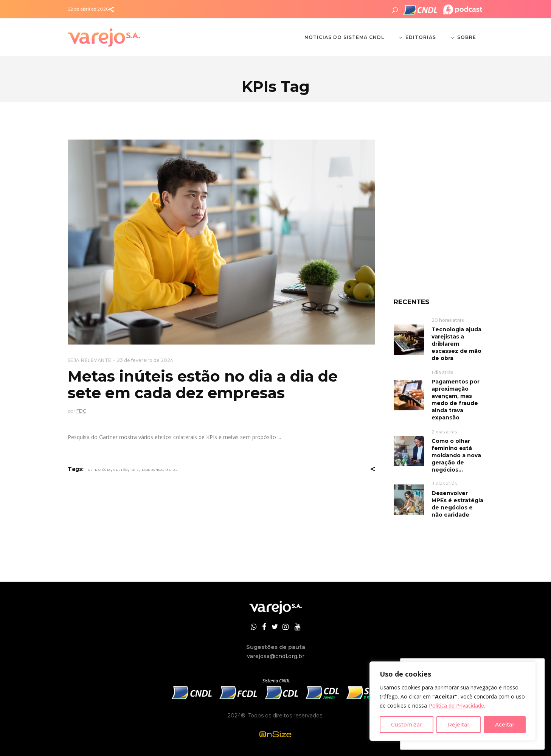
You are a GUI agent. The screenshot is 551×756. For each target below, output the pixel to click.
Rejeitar (459, 725)
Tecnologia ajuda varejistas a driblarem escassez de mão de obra (456, 344)
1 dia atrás (442, 372)
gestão (121, 470)
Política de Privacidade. (457, 706)
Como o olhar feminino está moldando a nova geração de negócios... (456, 455)
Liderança (152, 470)
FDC (81, 411)
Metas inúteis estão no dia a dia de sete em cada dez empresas (203, 384)
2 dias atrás (444, 432)
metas (172, 470)
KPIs (135, 470)
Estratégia (99, 470)
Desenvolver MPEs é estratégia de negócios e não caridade (457, 504)
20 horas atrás (448, 320)
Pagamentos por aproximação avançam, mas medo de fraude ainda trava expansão (456, 400)
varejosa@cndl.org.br (276, 656)
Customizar (407, 725)
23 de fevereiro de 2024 (145, 360)
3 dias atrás (444, 484)
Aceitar (505, 725)
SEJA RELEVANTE (90, 360)
